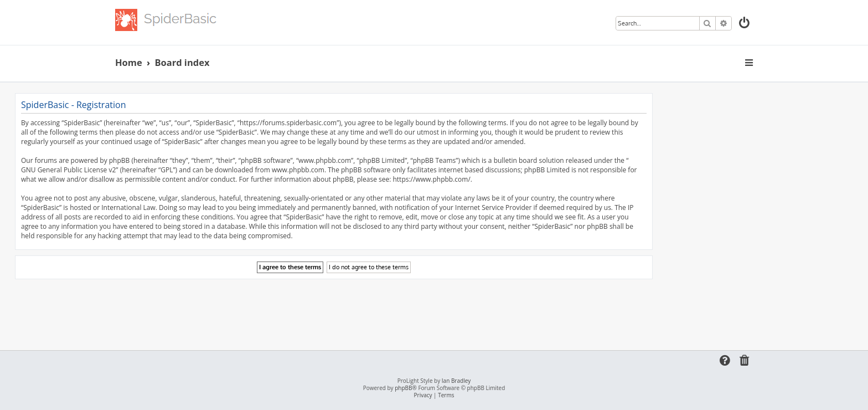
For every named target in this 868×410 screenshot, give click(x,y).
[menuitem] (745, 24)
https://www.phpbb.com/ (431, 179)
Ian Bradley (456, 381)
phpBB (403, 388)
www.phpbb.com (298, 170)
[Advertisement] (334, 310)
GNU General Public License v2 (68, 170)
